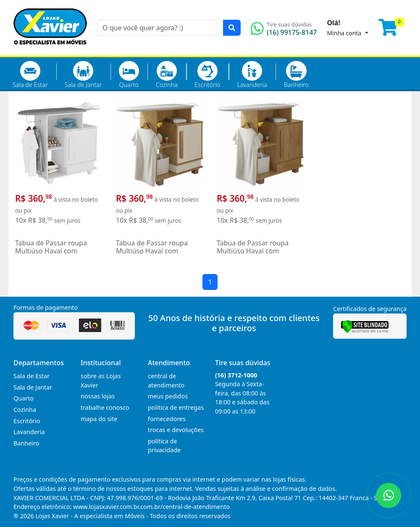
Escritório (207, 75)
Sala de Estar (30, 75)
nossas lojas (98, 396)
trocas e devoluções (176, 430)
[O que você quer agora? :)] (160, 28)
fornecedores (167, 419)
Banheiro (296, 75)
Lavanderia (252, 75)
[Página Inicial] (50, 50)
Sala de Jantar (83, 75)
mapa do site (99, 419)
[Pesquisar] (232, 28)
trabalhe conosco (105, 407)
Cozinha (167, 75)
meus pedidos (168, 396)
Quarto (129, 75)
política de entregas (176, 407)
